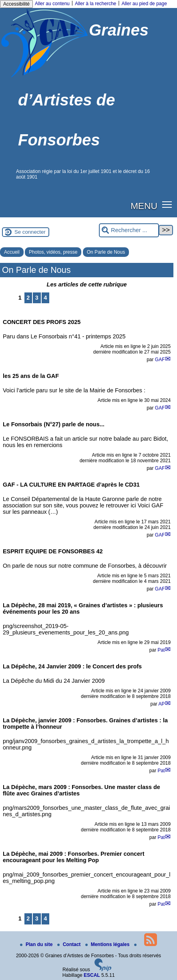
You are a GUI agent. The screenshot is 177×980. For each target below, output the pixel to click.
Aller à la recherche (96, 4)
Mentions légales (108, 944)
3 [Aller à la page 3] (37, 298)
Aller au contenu (52, 4)
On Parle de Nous (106, 252)
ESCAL (92, 975)
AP (161, 704)
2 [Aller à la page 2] (28, 298)
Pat (161, 650)
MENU (144, 206)
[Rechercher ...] (129, 230)
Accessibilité (16, 4)
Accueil (12, 252)
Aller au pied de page (144, 4)
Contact (70, 944)
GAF (160, 360)
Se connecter (30, 232)
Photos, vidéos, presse (53, 252)
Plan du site (37, 944)
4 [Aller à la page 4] (45, 298)
